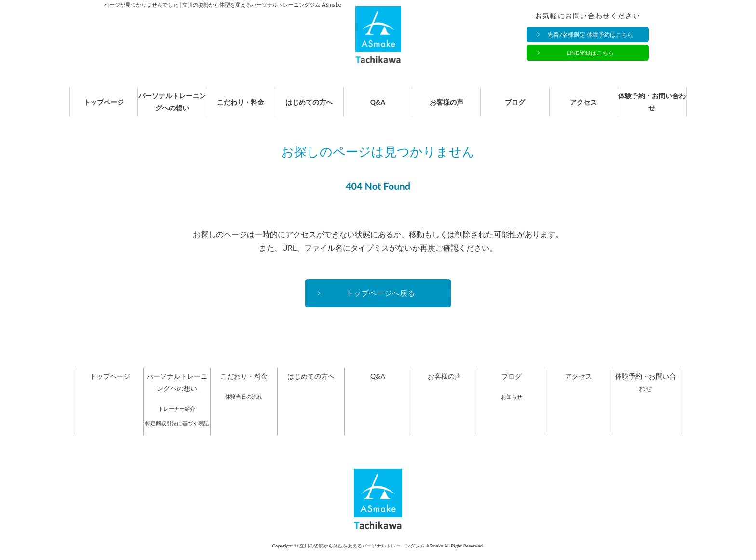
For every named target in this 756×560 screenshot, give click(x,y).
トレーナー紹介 (177, 419)
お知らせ (512, 407)
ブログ (515, 107)
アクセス (583, 107)
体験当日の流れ (244, 407)
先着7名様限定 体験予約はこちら (590, 35)
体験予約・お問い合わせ (652, 107)
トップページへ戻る (380, 303)
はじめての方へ (309, 107)
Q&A (378, 107)
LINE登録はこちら (590, 53)
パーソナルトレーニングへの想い (172, 107)
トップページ (104, 107)
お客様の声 (446, 107)
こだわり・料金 (241, 107)
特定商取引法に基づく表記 (177, 433)
